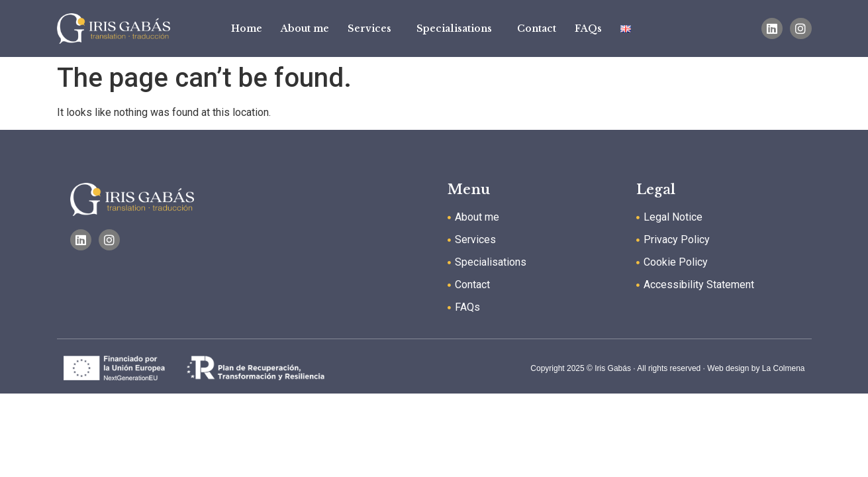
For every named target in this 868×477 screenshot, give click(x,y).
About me (305, 28)
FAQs (588, 28)
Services (373, 28)
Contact (537, 28)
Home (247, 28)
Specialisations (458, 28)
